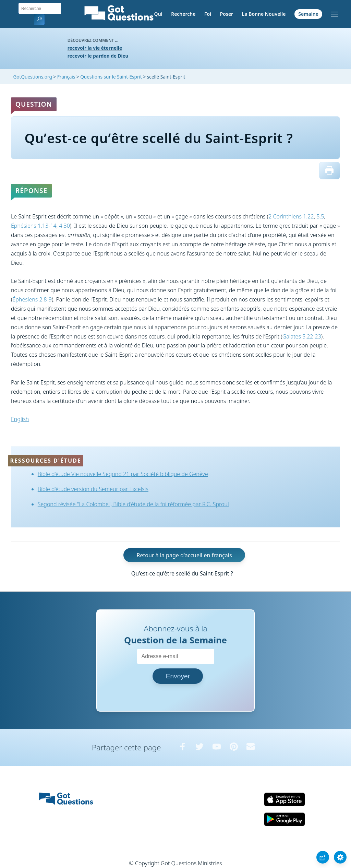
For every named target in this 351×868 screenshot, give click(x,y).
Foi (208, 14)
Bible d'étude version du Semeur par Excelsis (93, 489)
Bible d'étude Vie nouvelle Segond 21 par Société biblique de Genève (123, 474)
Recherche (183, 14)
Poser (227, 14)
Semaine (308, 14)
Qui (158, 14)
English (20, 419)
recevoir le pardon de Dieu (98, 56)
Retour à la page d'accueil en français (184, 555)
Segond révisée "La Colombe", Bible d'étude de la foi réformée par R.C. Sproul (133, 504)
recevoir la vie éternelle (95, 48)
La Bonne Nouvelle (264, 14)
